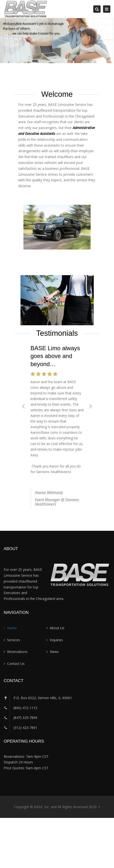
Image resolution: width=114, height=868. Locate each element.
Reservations (17, 652)
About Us (57, 628)
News (54, 652)
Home (12, 628)
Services (14, 640)
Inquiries (56, 640)
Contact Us (16, 664)
